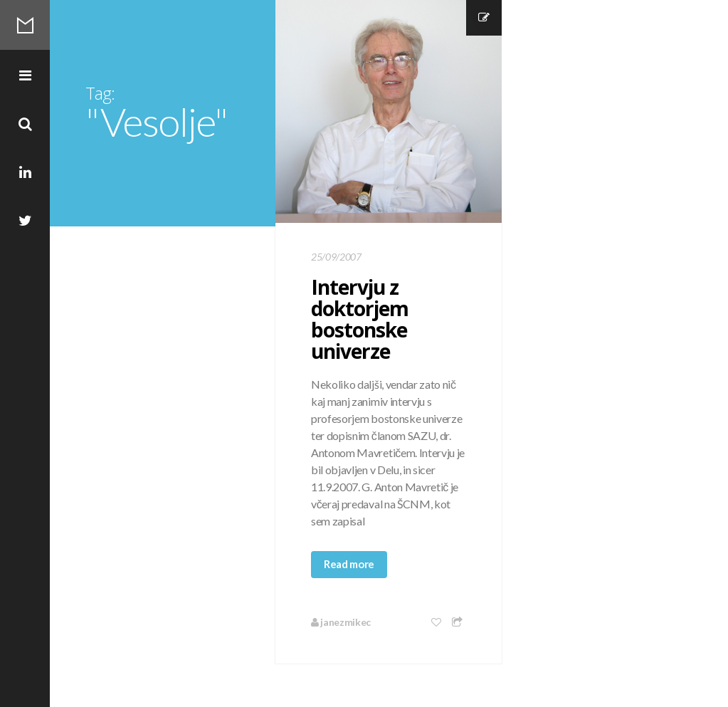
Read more (349, 564)
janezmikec (341, 622)
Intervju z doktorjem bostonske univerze (360, 319)
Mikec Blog (25, 25)
